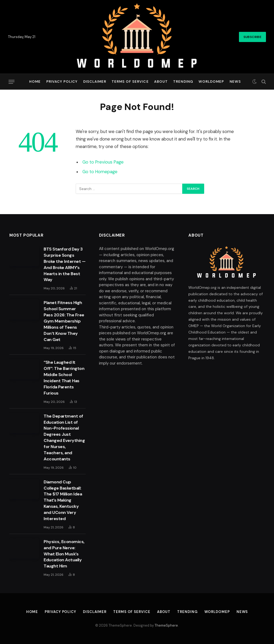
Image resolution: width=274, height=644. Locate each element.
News (235, 82)
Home (35, 82)
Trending (183, 82)
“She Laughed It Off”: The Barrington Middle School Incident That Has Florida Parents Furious (64, 378)
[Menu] (12, 82)
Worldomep (211, 82)
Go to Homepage (100, 172)
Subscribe (252, 37)
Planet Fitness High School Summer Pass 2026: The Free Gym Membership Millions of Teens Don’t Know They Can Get (64, 321)
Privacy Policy (62, 82)
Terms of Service (130, 82)
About (161, 82)
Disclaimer (95, 82)
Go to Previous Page (103, 162)
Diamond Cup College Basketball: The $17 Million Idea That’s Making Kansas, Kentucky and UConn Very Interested (63, 500)
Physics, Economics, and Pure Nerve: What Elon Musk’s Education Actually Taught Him (64, 554)
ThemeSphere (166, 625)
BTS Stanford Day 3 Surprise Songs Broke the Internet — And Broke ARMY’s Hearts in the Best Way (64, 264)
